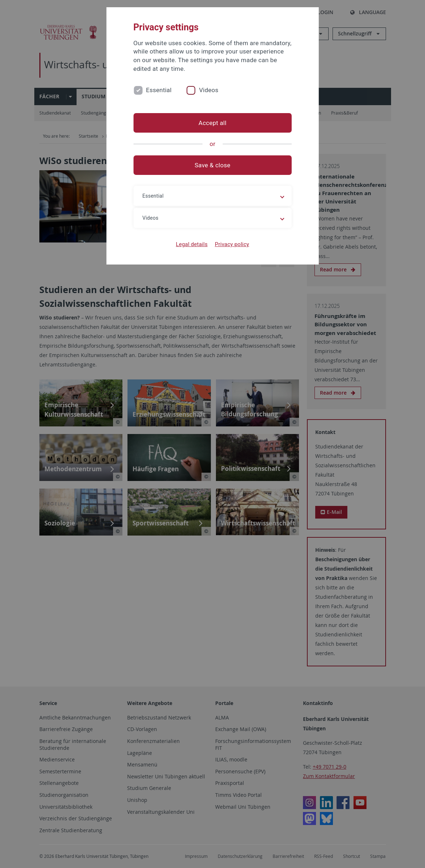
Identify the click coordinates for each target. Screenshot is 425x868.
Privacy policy (232, 244)
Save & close (212, 165)
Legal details (192, 244)
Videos (209, 90)
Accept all (212, 123)
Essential (159, 90)
